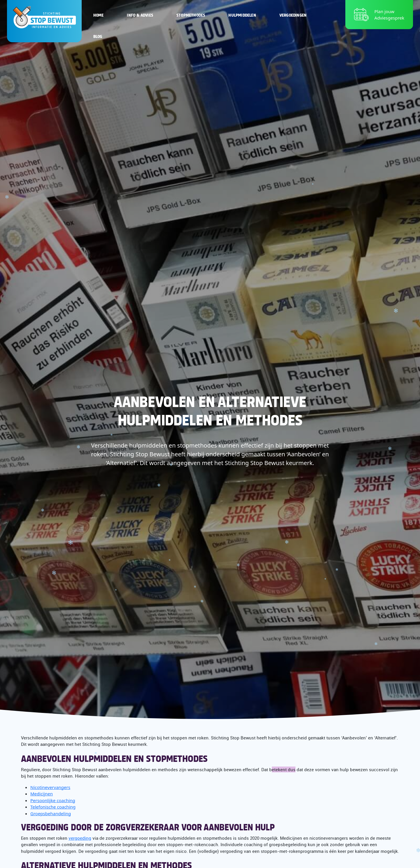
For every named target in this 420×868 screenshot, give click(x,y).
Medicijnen (42, 794)
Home (99, 15)
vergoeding (80, 838)
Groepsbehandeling (51, 813)
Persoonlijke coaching (53, 800)
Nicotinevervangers (50, 787)
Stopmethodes (191, 15)
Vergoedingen (293, 15)
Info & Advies (140, 15)
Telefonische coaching (53, 807)
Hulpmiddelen (242, 15)
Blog (98, 36)
